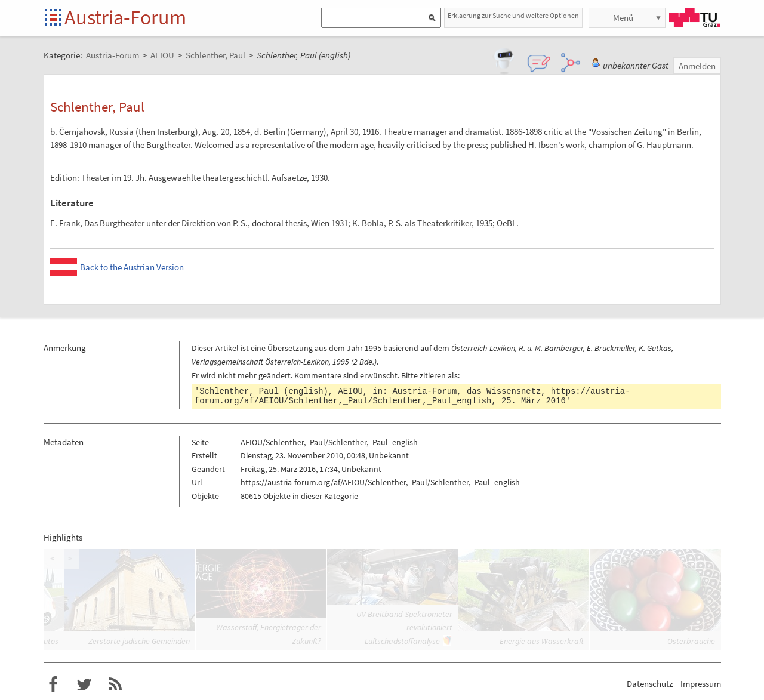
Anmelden (697, 66)
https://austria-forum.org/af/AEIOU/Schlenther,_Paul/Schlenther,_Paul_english (412, 396)
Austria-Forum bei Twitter (84, 684)
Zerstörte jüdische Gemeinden (139, 641)
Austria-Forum (125, 17)
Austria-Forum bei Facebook (53, 684)
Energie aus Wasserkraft (542, 641)
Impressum (701, 684)
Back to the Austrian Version (132, 267)
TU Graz (695, 17)
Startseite (54, 18)
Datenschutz (650, 684)
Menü (623, 18)
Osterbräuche (691, 641)
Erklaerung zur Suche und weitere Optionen (513, 15)
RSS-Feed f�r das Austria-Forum (115, 684)
